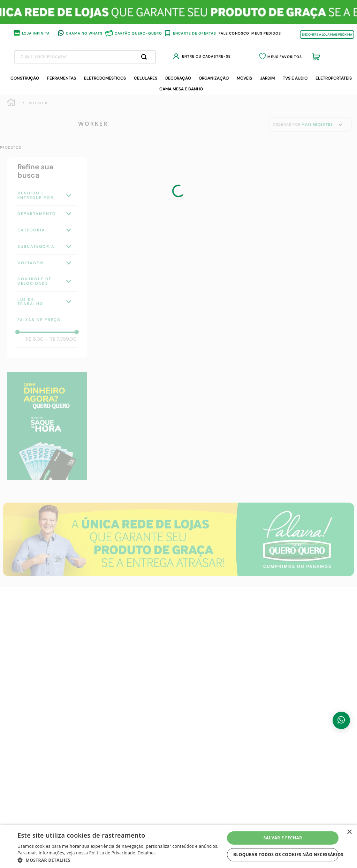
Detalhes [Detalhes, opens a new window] (147, 853)
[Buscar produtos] (202, 57)
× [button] (349, 832)
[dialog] (178, 846)
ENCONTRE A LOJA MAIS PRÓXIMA (327, 35)
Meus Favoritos (301, 57)
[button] (121, 860)
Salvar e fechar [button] (283, 838)
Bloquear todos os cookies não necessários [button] (286, 855)
